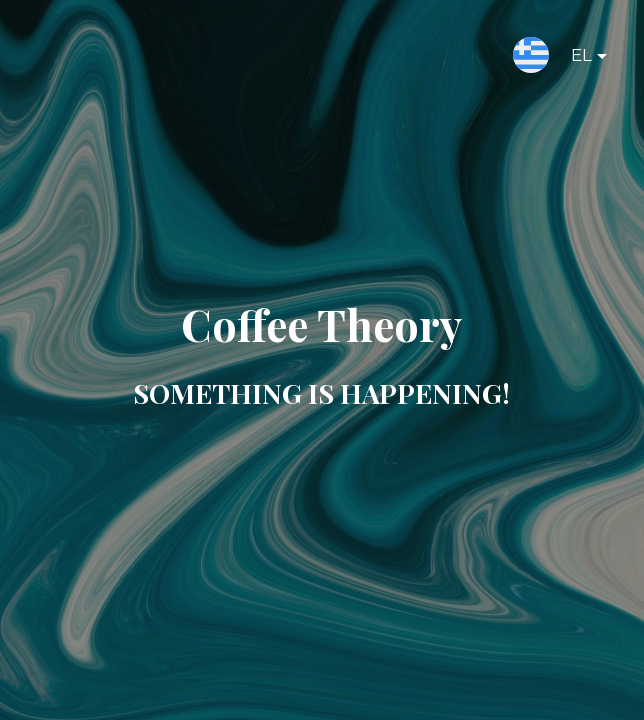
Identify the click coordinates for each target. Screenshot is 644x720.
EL (573, 59)
